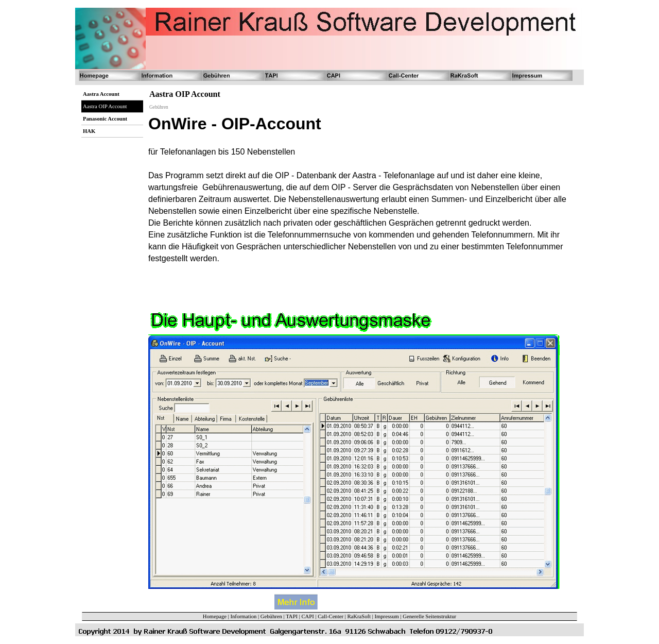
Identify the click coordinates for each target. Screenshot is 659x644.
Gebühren (271, 616)
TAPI (292, 616)
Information (243, 616)
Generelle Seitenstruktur (429, 616)
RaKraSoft (359, 616)
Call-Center (331, 616)
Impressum (386, 616)
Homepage (215, 616)
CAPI (307, 616)
